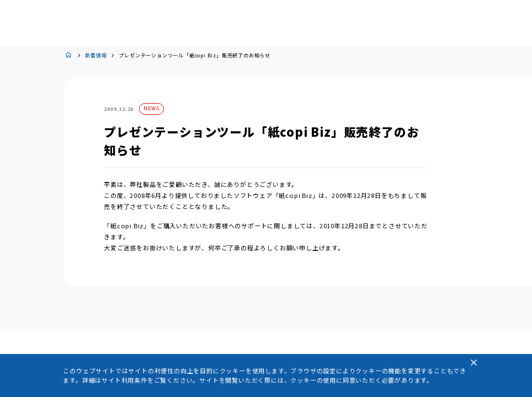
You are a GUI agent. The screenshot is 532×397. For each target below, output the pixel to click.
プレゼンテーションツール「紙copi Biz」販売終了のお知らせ (195, 55)
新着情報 (96, 55)
